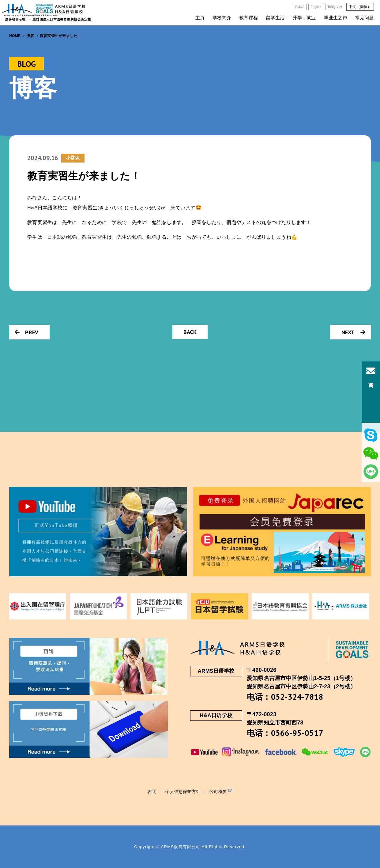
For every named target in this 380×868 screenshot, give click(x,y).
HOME (15, 36)
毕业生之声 (336, 18)
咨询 (152, 791)
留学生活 (275, 18)
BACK (190, 332)
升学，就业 (304, 18)
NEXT (353, 332)
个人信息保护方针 (183, 791)
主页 (200, 18)
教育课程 (248, 18)
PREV (26, 332)
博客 (30, 36)
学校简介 (222, 18)
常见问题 (365, 18)
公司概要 (221, 791)
